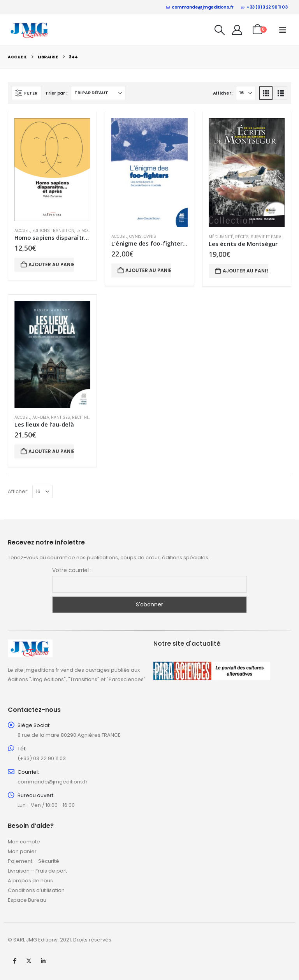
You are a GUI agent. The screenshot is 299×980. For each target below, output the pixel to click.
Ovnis (135, 236)
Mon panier (22, 851)
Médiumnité (221, 237)
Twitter (29, 961)
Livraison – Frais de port (37, 871)
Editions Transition (53, 231)
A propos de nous (30, 881)
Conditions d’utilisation (36, 890)
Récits (242, 237)
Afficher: (223, 93)
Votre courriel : (72, 570)
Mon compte (24, 842)
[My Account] (237, 30)
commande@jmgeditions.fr (200, 7)
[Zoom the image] (30, 644)
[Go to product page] (52, 170)
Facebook (14, 961)
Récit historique (89, 417)
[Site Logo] (30, 30)
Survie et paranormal (274, 237)
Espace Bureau (27, 900)
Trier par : (56, 93)
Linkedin (43, 961)
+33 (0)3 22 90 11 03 (265, 7)
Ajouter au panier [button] (51, 264)
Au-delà (41, 417)
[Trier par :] (98, 93)
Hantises (61, 417)
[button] (220, 30)
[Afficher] (246, 93)
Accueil (22, 231)
